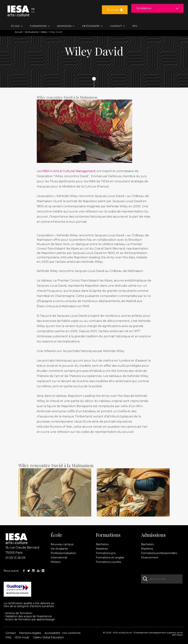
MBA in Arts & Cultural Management (69, 171)
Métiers (56, 562)
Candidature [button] (144, 8)
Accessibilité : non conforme (63, 633)
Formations (108, 535)
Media (44, 32)
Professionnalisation (63, 553)
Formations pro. (106, 553)
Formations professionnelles (159, 553)
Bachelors (102, 544)
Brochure (115, 10)
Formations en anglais (110, 558)
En (33, 12)
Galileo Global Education (48, 637)
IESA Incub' (22, 637)
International (59, 558)
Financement (150, 558)
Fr (33, 9)
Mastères (102, 549)
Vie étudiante (31, 32)
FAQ (8, 637)
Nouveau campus (62, 544)
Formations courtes (108, 562)
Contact (11, 633)
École (56, 535)
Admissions (153, 535)
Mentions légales (30, 633)
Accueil (18, 32)
